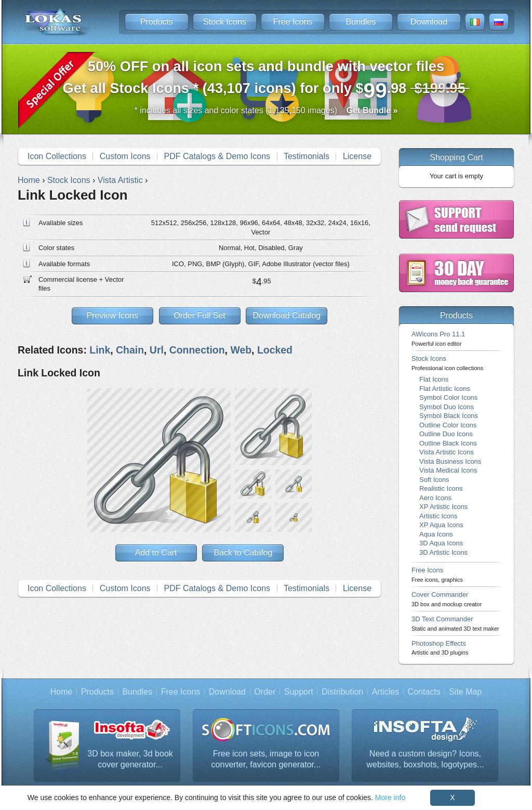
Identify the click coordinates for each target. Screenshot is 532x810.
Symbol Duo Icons (447, 407)
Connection (197, 350)
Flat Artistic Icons (445, 389)
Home (62, 692)
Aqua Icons (436, 534)
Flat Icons (434, 379)
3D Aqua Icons (441, 543)
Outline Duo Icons (446, 434)
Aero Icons (435, 498)
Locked (275, 350)
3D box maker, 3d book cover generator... (130, 759)
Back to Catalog (243, 552)
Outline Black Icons (448, 443)
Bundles (361, 22)
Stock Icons (225, 22)
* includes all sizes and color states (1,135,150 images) (266, 110)
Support (299, 692)
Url (157, 350)
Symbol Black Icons (449, 416)
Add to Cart (156, 552)
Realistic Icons (441, 488)
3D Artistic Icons (443, 552)
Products (157, 22)
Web (241, 350)
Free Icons (293, 22)
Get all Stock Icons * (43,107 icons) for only (266, 80)
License (357, 156)
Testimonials (307, 156)
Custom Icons (125, 156)
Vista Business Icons (450, 461)
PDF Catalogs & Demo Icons (217, 156)
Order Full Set (199, 315)
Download (429, 22)
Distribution (342, 692)
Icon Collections (57, 156)
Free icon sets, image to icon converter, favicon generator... (266, 759)
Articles (385, 692)
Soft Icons (434, 480)
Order (265, 692)
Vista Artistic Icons (447, 452)
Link (100, 350)
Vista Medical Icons (448, 470)
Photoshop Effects (440, 648)
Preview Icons (112, 315)
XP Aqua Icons (441, 525)
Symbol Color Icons (448, 397)
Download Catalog (287, 315)
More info (390, 798)
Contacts (424, 692)
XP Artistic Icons (443, 507)
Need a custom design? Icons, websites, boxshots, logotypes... (425, 759)
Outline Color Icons (448, 425)
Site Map (465, 692)
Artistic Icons (438, 516)
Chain (130, 350)
